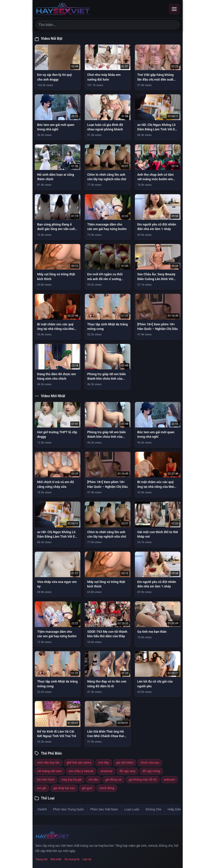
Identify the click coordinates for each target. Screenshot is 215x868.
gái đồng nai (113, 780)
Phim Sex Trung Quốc (69, 809)
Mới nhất (56, 859)
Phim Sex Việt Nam (104, 809)
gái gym (87, 788)
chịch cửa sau (150, 763)
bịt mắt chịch (46, 780)
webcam (169, 780)
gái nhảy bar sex (64, 788)
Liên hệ (87, 859)
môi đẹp (104, 763)
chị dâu (93, 780)
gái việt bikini (125, 763)
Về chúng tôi (72, 859)
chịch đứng (107, 788)
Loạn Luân (132, 809)
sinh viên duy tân (48, 763)
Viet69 (42, 809)
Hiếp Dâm (175, 809)
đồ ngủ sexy (127, 771)
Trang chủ (42, 859)
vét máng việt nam (50, 771)
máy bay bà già (72, 780)
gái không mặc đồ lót (143, 780)
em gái (42, 788)
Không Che (154, 809)
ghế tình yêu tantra (79, 763)
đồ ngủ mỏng (151, 771)
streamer (106, 771)
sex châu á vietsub (81, 771)
